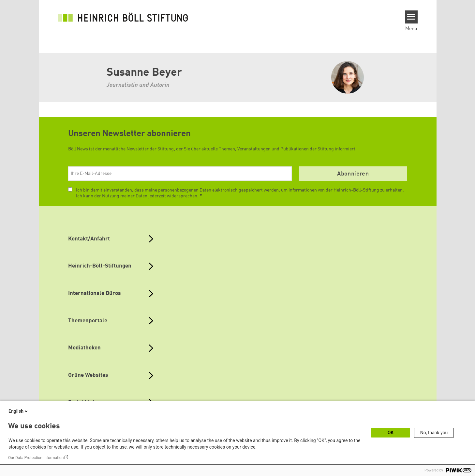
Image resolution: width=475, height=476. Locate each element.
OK (391, 433)
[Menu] (411, 17)
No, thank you (434, 433)
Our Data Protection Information (36, 458)
